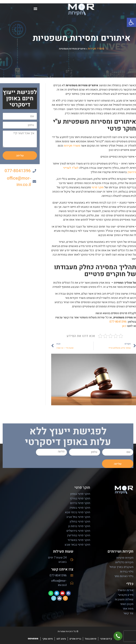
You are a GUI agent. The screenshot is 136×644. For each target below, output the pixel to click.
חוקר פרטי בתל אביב (78, 517)
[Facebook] (132, 327)
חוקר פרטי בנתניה (80, 508)
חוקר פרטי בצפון (80, 494)
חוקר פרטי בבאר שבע (77, 545)
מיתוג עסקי (48, 639)
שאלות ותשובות (124, 599)
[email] (132, 349)
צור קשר (128, 613)
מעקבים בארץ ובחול (121, 567)
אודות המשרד (125, 590)
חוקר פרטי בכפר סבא (78, 512)
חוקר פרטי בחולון (80, 522)
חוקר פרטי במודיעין (79, 535)
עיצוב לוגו (61, 639)
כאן (124, 326)
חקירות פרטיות (125, 558)
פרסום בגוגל (91, 639)
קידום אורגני (106, 639)
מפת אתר (128, 609)
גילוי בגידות (127, 572)
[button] (131, 22)
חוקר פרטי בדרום (80, 503)
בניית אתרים (75, 639)
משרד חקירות (96, 49)
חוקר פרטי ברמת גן (79, 526)
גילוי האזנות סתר (124, 576)
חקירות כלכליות (124, 562)
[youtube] (132, 338)
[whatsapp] (132, 359)
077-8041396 (118, 322)
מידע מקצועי (126, 595)
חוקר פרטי (98, 187)
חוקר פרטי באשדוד (79, 540)
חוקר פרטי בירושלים (78, 531)
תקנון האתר (127, 604)
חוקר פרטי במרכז (80, 498)
